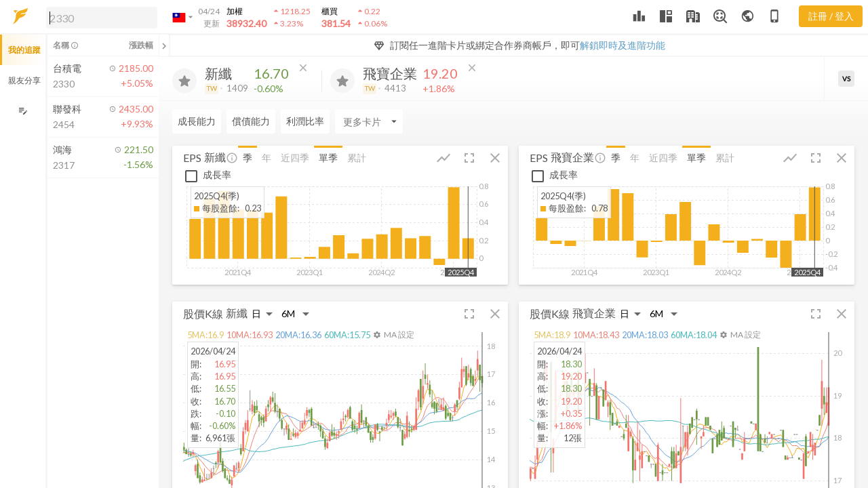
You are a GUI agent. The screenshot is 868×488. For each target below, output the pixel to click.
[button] (99, 17)
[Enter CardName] (369, 121)
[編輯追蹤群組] (23, 111)
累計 (357, 158)
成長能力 (197, 121)
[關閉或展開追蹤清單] (164, 45)
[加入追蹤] (184, 81)
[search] (102, 18)
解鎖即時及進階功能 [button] (623, 45)
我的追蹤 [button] (24, 50)
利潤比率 (305, 121)
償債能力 (251, 121)
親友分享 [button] (24, 80)
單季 (328, 158)
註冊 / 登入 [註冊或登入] (831, 16)
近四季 (295, 158)
